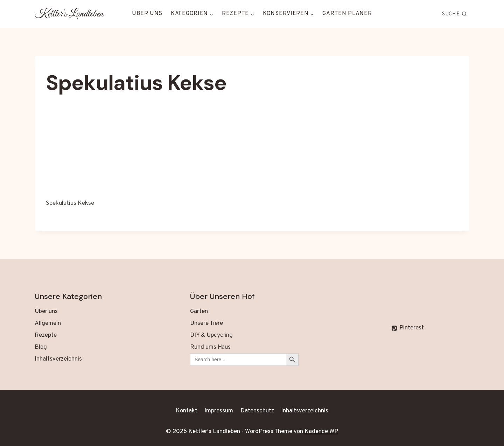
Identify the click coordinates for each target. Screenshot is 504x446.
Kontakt (187, 411)
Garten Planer (347, 14)
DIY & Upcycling (211, 335)
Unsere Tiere (206, 323)
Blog (41, 347)
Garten (199, 312)
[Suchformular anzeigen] (455, 14)
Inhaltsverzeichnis (58, 359)
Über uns (147, 14)
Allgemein (48, 323)
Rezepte (46, 335)
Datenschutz (257, 411)
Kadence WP (321, 432)
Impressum (219, 411)
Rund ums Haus (210, 347)
